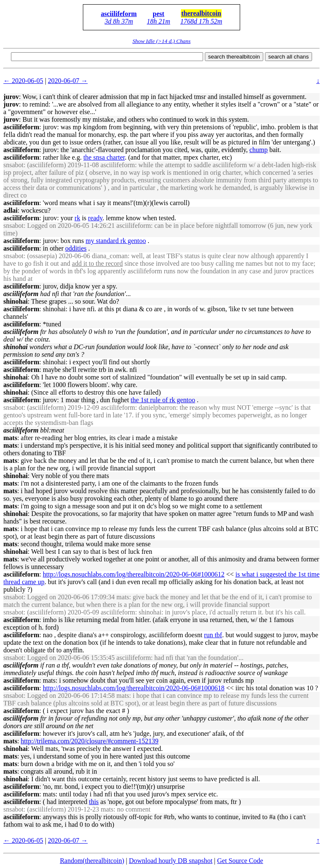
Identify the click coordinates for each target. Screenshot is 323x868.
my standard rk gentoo (116, 241)
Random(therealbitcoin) (92, 861)
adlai (11, 210)
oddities (76, 248)
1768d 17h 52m (201, 21)
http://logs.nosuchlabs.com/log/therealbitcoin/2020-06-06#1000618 (134, 688)
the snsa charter (104, 157)
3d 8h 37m (119, 21)
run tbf (213, 635)
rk (77, 218)
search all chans (289, 57)
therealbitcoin (201, 13)
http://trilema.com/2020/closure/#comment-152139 (90, 741)
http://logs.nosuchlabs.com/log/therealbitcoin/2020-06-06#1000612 (134, 574)
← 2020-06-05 (23, 81)
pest (159, 14)
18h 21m (159, 21)
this (94, 802)
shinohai (16, 301)
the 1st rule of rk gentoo (163, 400)
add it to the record (97, 263)
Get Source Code (240, 861)
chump (259, 150)
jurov (11, 97)
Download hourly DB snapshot (171, 861)
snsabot (13, 165)
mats (10, 438)
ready (95, 218)
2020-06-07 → (68, 81)
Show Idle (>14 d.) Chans (161, 41)
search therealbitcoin (234, 57)
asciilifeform (119, 14)
